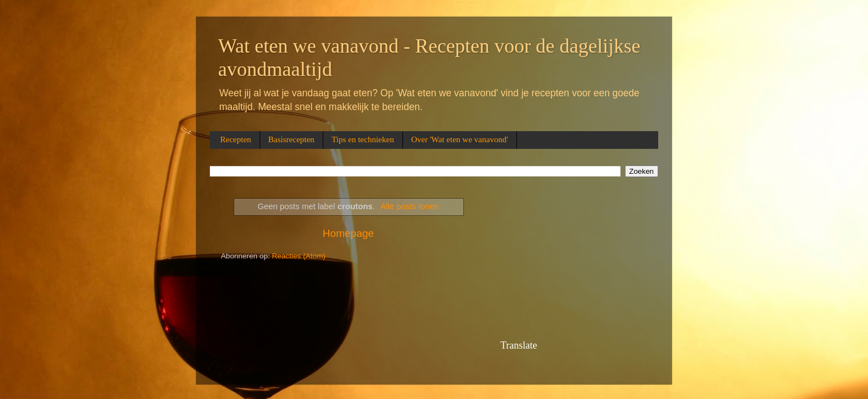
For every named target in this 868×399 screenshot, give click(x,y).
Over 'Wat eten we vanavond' (460, 139)
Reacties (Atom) (299, 256)
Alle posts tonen (410, 206)
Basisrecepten (291, 139)
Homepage (348, 233)
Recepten (236, 139)
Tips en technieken (363, 139)
